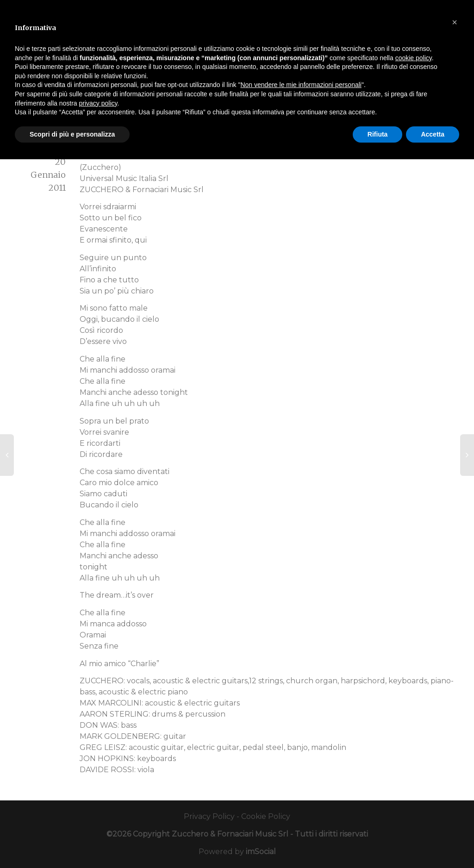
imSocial (261, 852)
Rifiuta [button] (378, 134)
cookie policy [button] (414, 58)
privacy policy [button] (98, 103)
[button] (455, 22)
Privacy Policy (209, 816)
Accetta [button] (433, 134)
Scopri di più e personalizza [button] (72, 134)
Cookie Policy (266, 816)
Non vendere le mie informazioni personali (301, 85)
